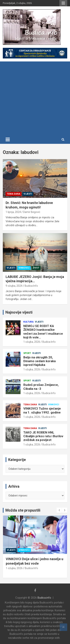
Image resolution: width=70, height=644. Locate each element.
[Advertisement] (35, 98)
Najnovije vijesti (19, 312)
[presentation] (59, 510)
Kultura (28, 322)
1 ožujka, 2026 (32, 342)
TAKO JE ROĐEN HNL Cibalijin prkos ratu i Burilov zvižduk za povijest (43, 436)
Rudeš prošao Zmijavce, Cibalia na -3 (41, 387)
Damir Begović (32, 212)
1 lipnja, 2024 (13, 212)
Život (36, 268)
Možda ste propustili (23, 510)
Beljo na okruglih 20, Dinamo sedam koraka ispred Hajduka (39, 361)
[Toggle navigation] (8, 140)
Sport (27, 353)
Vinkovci (24, 268)
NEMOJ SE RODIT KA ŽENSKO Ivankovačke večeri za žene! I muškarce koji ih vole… (43, 332)
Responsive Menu (63, 3)
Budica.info (44, 598)
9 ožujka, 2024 (14, 286)
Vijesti (28, 194)
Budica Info (31, 286)
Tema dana (14, 194)
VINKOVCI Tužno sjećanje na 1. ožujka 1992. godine (42, 410)
